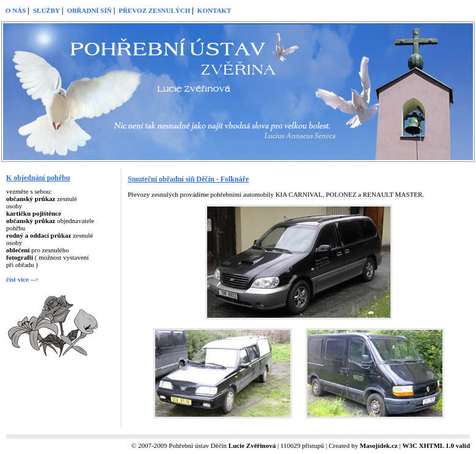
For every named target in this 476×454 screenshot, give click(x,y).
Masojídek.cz (379, 445)
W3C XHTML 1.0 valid (436, 445)
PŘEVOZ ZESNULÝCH (154, 10)
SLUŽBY (46, 10)
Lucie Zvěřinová (252, 445)
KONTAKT (214, 10)
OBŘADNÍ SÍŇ (90, 10)
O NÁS (16, 10)
